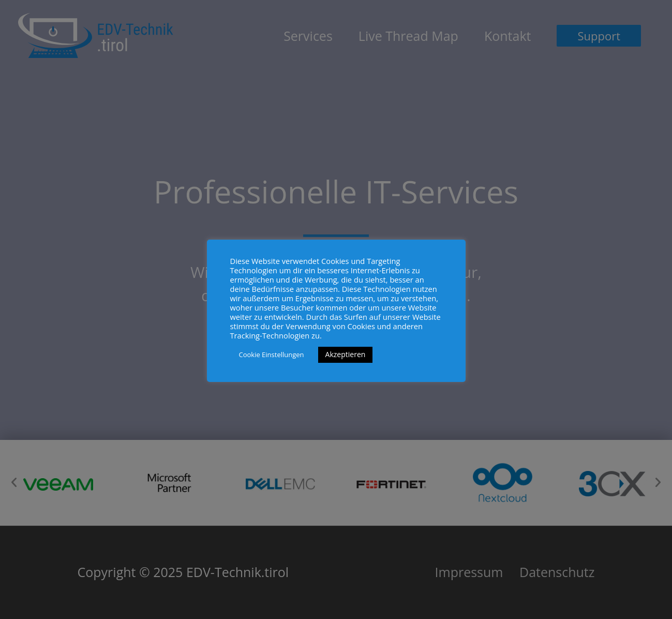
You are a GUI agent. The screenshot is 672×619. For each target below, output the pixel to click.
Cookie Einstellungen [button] (272, 355)
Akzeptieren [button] (346, 354)
